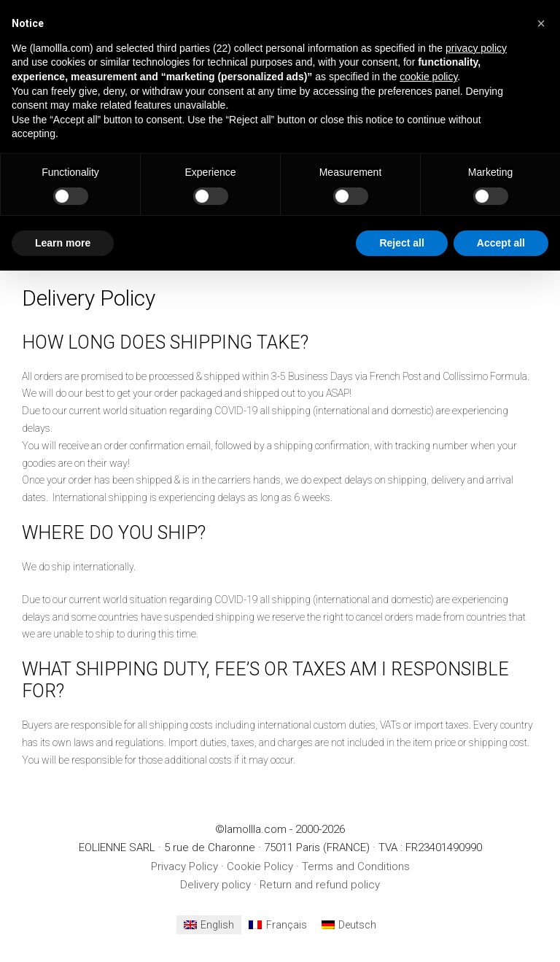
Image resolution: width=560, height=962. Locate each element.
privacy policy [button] (476, 48)
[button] (541, 23)
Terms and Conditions (356, 866)
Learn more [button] (63, 243)
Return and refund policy (320, 885)
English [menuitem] (217, 925)
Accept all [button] (501, 243)
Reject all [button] (401, 243)
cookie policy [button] (428, 77)
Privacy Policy (184, 866)
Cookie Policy (260, 866)
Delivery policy (215, 885)
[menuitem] (209, 925)
